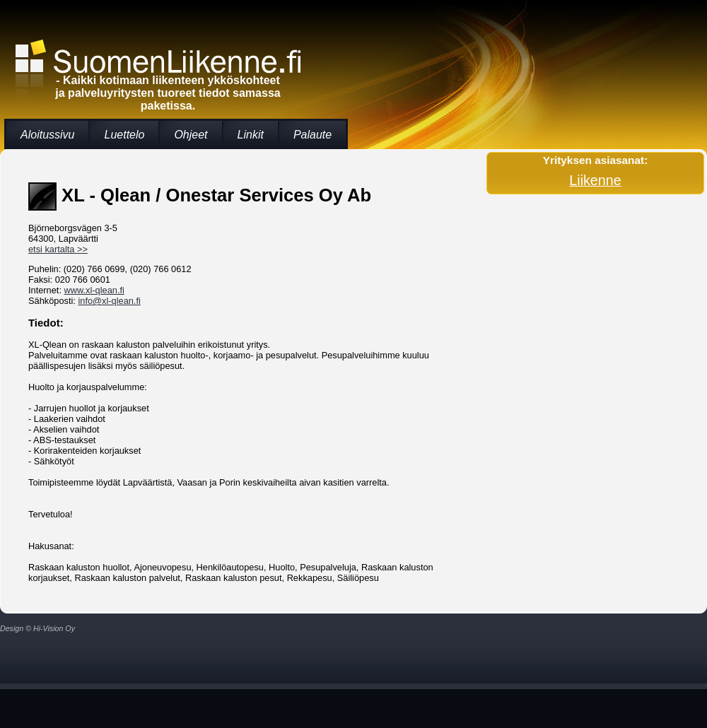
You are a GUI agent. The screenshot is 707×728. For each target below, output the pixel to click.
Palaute (312, 135)
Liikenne (595, 180)
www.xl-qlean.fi (94, 290)
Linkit (251, 135)
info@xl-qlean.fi (109, 301)
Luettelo (124, 135)
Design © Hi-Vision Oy (37, 628)
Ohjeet (191, 135)
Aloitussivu (47, 135)
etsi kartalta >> (58, 249)
